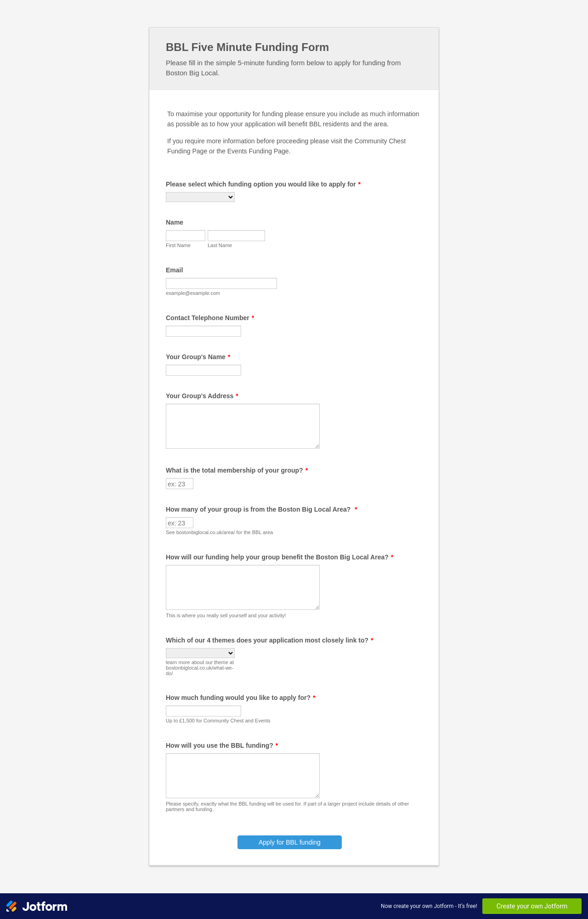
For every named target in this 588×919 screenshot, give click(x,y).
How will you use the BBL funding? (222, 745)
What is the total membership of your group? (237, 470)
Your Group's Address (202, 396)
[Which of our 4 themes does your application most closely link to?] (200, 653)
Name (175, 222)
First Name (178, 245)
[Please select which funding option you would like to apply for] (200, 197)
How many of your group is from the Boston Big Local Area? (262, 509)
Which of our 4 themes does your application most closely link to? (270, 640)
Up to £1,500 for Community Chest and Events (218, 721)
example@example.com (193, 293)
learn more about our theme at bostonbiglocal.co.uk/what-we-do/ (200, 668)
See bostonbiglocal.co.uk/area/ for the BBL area (219, 532)
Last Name (220, 245)
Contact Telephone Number (210, 318)
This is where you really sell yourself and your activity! (226, 615)
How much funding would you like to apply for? (240, 698)
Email (174, 270)
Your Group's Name (198, 357)
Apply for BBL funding (290, 842)
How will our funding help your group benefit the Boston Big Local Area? (280, 557)
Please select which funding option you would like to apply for (263, 184)
